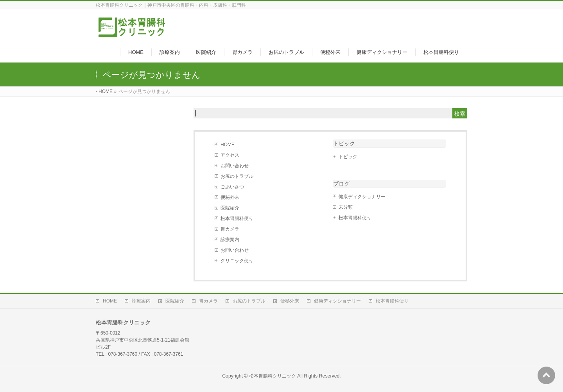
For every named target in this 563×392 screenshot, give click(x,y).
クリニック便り (237, 261)
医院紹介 (230, 208)
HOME (228, 145)
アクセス (230, 155)
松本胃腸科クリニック (273, 376)
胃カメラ (230, 229)
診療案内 (230, 240)
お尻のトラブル (237, 176)
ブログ (341, 184)
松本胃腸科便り (237, 218)
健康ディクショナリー (362, 197)
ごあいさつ (232, 187)
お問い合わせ (235, 166)
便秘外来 (230, 197)
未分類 (346, 207)
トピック (344, 143)
